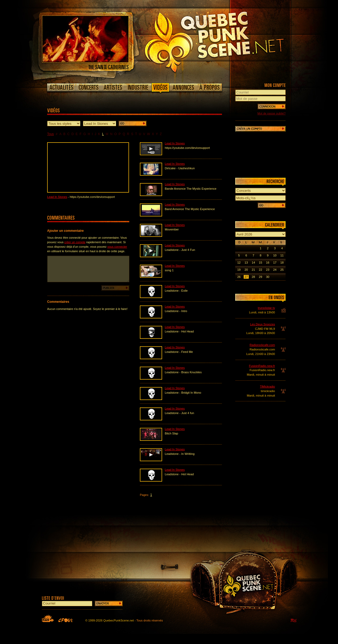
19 (239, 270)
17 (275, 263)
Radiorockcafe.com (262, 345)
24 (275, 270)
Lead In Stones (57, 197)
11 (282, 255)
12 (239, 263)
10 (275, 255)
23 (268, 270)
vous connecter (117, 247)
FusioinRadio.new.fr (262, 366)
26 (239, 277)
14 (253, 263)
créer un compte (75, 242)
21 (253, 270)
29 (260, 277)
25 (282, 270)
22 (260, 270)
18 (282, 263)
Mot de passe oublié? (272, 113)
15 (260, 263)
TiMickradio (267, 387)
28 (253, 277)
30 (268, 277)
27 (246, 277)
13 (246, 263)
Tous (50, 134)
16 (268, 263)
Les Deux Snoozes (263, 324)
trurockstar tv (266, 308)
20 (246, 270)
